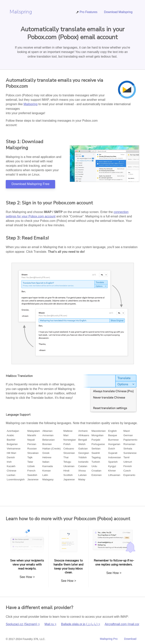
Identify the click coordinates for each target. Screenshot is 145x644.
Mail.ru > (51, 624)
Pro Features (86, 12)
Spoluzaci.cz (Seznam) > (23, 624)
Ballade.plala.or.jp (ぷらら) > (81, 624)
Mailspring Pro (109, 639)
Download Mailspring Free (30, 184)
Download (130, 639)
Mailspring (21, 12)
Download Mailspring (118, 12)
